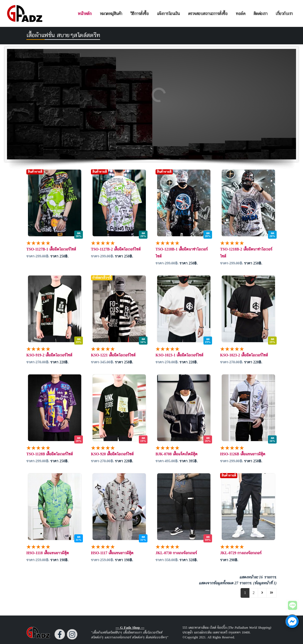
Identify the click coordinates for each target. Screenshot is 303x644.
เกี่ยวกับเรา (284, 14)
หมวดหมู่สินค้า (111, 14)
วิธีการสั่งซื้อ (140, 14)
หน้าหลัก (85, 14)
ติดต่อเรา (260, 14)
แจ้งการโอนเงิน (168, 14)
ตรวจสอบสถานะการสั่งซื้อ (208, 14)
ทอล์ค (240, 14)
